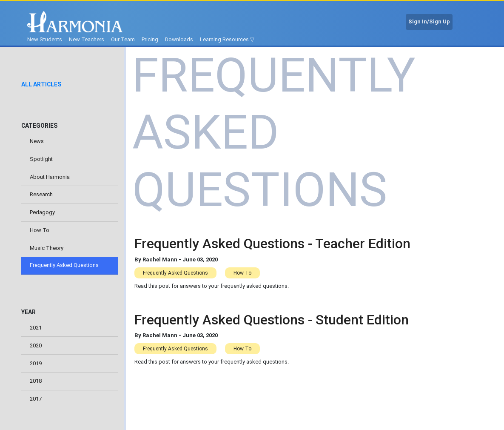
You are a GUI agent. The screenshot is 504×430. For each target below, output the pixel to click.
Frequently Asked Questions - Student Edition (272, 320)
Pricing (150, 39)
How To (40, 230)
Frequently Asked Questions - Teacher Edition (272, 244)
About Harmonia (50, 177)
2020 (36, 345)
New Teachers (87, 39)
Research (41, 194)
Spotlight (41, 159)
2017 (36, 399)
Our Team (123, 39)
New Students (45, 39)
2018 (36, 381)
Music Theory (47, 248)
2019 (36, 363)
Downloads (179, 39)
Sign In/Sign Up (429, 21)
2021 (36, 328)
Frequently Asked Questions (64, 265)
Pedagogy (42, 212)
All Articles (41, 84)
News (37, 141)
